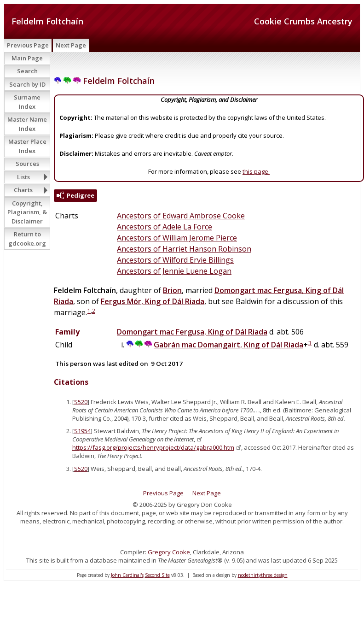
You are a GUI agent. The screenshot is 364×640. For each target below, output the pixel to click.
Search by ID (27, 84)
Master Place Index (27, 146)
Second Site (157, 575)
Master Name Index (27, 124)
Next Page (71, 45)
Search (27, 71)
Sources (27, 164)
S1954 (82, 431)
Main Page (27, 58)
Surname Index (27, 102)
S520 (81, 402)
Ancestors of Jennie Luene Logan (174, 271)
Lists (23, 177)
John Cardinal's (127, 575)
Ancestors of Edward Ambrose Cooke (181, 216)
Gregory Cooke (169, 552)
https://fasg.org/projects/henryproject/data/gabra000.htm (153, 447)
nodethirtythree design (263, 575)
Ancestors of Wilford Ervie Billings (175, 260)
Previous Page (28, 45)
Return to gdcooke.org (27, 239)
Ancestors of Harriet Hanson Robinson (184, 249)
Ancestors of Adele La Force (165, 227)
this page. (256, 171)
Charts (23, 190)
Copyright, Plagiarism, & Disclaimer (27, 212)
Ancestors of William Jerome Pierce (177, 238)
